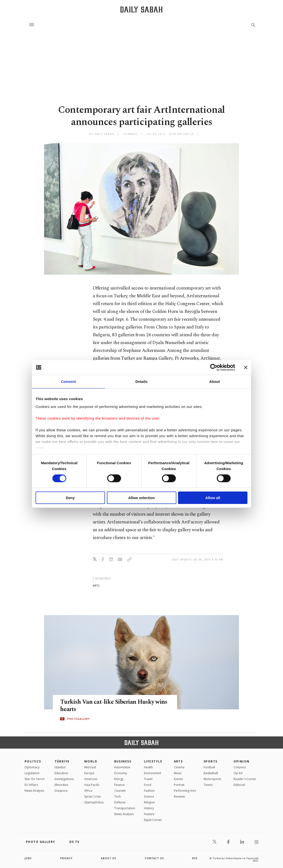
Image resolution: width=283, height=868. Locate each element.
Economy (121, 773)
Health (148, 767)
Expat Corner (153, 820)
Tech (118, 796)
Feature (149, 814)
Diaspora (61, 791)
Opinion (242, 761)
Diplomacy (32, 767)
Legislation (32, 773)
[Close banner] (246, 367)
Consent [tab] (69, 381)
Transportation (125, 808)
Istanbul (60, 767)
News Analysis (34, 791)
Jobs (28, 858)
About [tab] (215, 381)
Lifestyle (153, 761)
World (91, 761)
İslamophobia (94, 802)
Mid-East (90, 767)
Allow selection (141, 498)
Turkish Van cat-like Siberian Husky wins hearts (115, 705)
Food (148, 785)
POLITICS (33, 761)
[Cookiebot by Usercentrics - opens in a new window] (214, 367)
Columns (240, 767)
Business (123, 761)
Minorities (61, 785)
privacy (66, 858)
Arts (178, 761)
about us (108, 858)
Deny (70, 498)
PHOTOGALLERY (78, 719)
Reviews (179, 796)
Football (209, 767)
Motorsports (212, 779)
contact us (154, 858)
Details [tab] (141, 381)
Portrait (179, 785)
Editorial (239, 785)
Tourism (120, 791)
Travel (148, 779)
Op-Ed (238, 773)
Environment (153, 773)
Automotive (122, 767)
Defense (120, 802)
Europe (89, 773)
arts (96, 585)
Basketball (211, 773)
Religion (149, 802)
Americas (91, 779)
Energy (119, 779)
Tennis (208, 785)
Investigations (64, 779)
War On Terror (35, 779)
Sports (211, 761)
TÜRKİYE (62, 761)
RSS (195, 858)
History (149, 808)
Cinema (179, 767)
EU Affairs (31, 785)
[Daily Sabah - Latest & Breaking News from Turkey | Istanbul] (141, 9)
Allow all (213, 498)
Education (61, 773)
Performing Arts (185, 791)
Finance (119, 785)
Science (149, 796)
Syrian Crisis (93, 796)
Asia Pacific (92, 785)
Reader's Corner (245, 779)
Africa (88, 791)
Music (178, 773)
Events (178, 779)
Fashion (149, 791)
